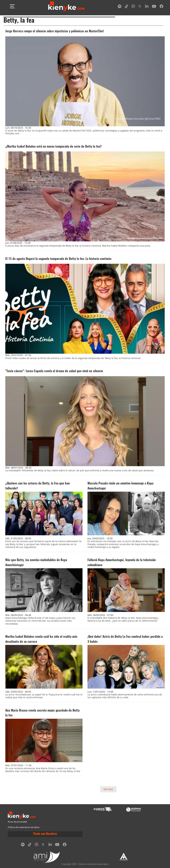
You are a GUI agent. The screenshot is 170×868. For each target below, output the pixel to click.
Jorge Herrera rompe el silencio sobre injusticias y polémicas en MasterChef (54, 31)
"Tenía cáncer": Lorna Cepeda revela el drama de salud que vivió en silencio (54, 371)
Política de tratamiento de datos (24, 827)
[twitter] (140, 7)
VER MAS (108, 789)
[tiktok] (127, 7)
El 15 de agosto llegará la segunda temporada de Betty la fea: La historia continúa (58, 259)
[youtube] (154, 7)
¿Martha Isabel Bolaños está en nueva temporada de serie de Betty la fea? (53, 147)
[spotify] (120, 7)
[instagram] (133, 7)
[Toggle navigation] (12, 6)
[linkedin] (147, 7)
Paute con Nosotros (45, 834)
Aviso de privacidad (17, 822)
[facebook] (161, 7)
